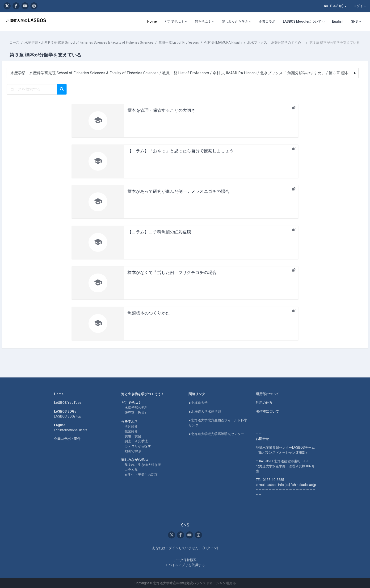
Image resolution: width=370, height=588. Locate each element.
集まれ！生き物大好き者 (143, 465)
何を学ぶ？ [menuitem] (203, 21)
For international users (71, 430)
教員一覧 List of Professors (190, 42)
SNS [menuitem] (354, 21)
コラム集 (131, 470)
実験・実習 (133, 436)
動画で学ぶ (133, 451)
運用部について (267, 394)
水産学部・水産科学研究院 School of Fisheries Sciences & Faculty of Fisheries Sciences (100, 42)
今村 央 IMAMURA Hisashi (234, 42)
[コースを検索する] (43, 94)
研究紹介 (131, 426)
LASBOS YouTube (68, 403)
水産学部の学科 (136, 408)
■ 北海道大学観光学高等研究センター (216, 434)
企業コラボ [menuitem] (267, 21)
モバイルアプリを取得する (185, 565)
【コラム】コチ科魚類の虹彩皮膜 (159, 237)
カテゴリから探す (138, 446)
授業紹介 (131, 431)
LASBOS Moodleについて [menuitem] (302, 21)
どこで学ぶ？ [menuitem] (174, 21)
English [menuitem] (338, 21)
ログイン (360, 6)
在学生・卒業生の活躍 (141, 475)
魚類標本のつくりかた (149, 318)
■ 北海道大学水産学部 (205, 411)
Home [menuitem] (152, 21)
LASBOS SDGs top (68, 416)
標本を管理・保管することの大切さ (161, 115)
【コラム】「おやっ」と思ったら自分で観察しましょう (181, 156)
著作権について (267, 411)
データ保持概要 (185, 560)
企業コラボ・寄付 (67, 439)
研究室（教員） (136, 413)
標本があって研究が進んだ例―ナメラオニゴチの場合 (178, 196)
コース (26, 42)
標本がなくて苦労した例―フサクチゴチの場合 (172, 277)
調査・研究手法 (136, 441)
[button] (335, 6)
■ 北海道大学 (198, 403)
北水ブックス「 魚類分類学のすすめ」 (287, 42)
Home (59, 394)
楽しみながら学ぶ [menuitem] (235, 21)
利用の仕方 (264, 403)
